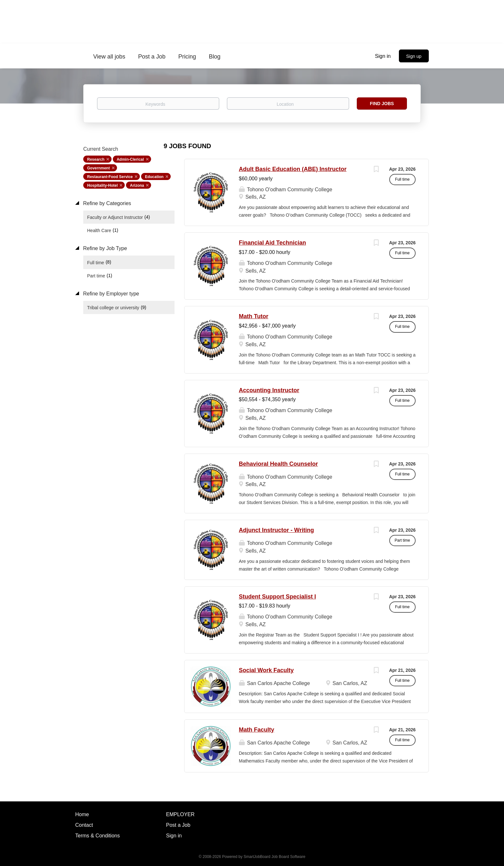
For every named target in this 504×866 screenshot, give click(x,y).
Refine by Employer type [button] (110, 294)
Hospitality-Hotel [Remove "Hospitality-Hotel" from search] (102, 185)
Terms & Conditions (98, 836)
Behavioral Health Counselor (278, 464)
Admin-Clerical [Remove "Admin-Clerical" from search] (130, 159)
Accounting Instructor (269, 390)
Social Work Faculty (266, 670)
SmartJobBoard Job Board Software (274, 857)
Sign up (414, 56)
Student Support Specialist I (277, 597)
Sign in (383, 56)
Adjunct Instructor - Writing (276, 530)
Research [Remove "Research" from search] (96, 159)
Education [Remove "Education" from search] (154, 177)
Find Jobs (382, 104)
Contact (84, 825)
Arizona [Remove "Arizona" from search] (137, 185)
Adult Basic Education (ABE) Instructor (293, 169)
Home (82, 814)
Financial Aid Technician (272, 243)
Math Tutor (254, 316)
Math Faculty (256, 730)
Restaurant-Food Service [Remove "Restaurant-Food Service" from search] (110, 177)
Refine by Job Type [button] (104, 248)
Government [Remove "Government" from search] (99, 168)
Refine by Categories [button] (106, 203)
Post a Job (178, 825)
